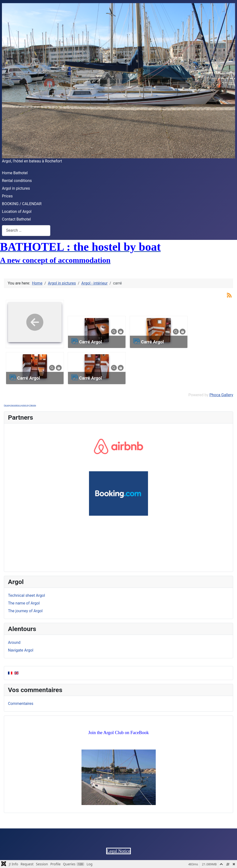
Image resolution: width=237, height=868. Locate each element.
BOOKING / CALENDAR (22, 204)
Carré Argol (90, 342)
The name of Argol (24, 603)
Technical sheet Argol (26, 595)
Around (14, 642)
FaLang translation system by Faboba (20, 405)
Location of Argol (17, 212)
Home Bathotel (15, 173)
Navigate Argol (21, 650)
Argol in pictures (16, 188)
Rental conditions (17, 181)
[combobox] (26, 231)
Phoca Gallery (221, 395)
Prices (7, 196)
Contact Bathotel (16, 219)
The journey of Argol (25, 611)
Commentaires (21, 704)
